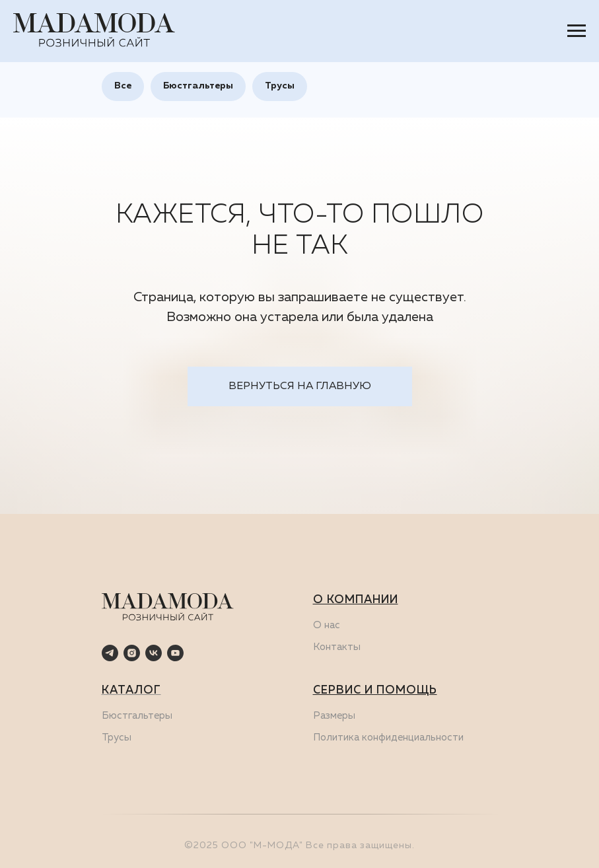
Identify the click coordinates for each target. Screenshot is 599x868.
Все (123, 86)
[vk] (154, 653)
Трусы (280, 86)
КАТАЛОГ (131, 691)
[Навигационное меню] (577, 31)
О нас (327, 625)
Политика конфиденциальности (388, 738)
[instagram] (132, 653)
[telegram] (110, 653)
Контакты (337, 647)
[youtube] (175, 653)
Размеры (334, 716)
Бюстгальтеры (198, 86)
